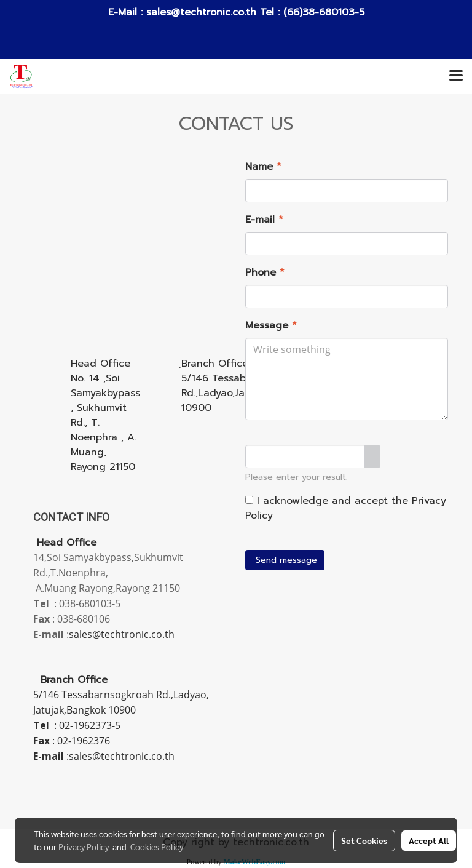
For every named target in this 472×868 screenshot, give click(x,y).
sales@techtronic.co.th (201, 12)
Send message (285, 560)
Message (271, 325)
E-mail (264, 220)
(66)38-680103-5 (322, 12)
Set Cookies (364, 840)
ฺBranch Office (215, 364)
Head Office (100, 364)
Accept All (429, 840)
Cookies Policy (157, 846)
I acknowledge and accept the (346, 508)
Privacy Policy (84, 846)
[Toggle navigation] (456, 76)
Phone (265, 273)
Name (263, 167)
